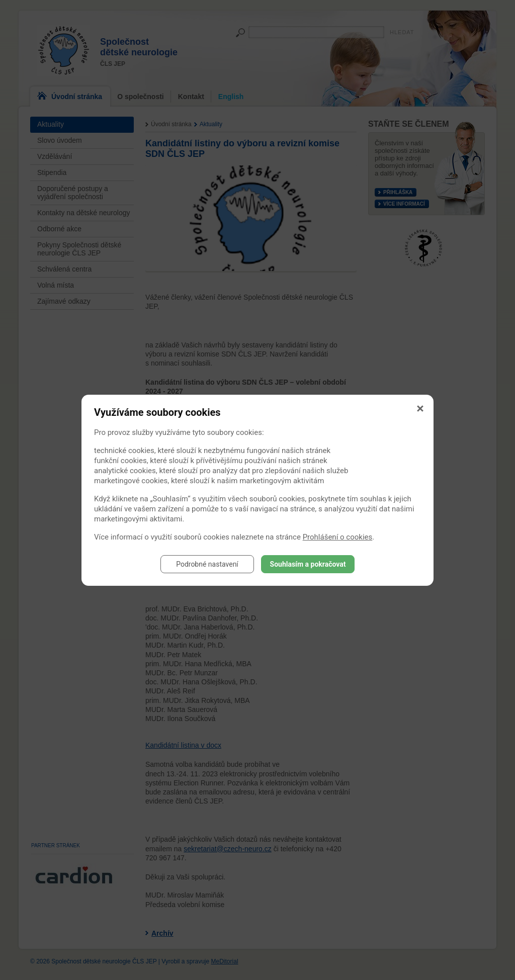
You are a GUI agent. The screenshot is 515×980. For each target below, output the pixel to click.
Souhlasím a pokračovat (308, 564)
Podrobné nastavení (207, 564)
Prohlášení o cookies (338, 537)
